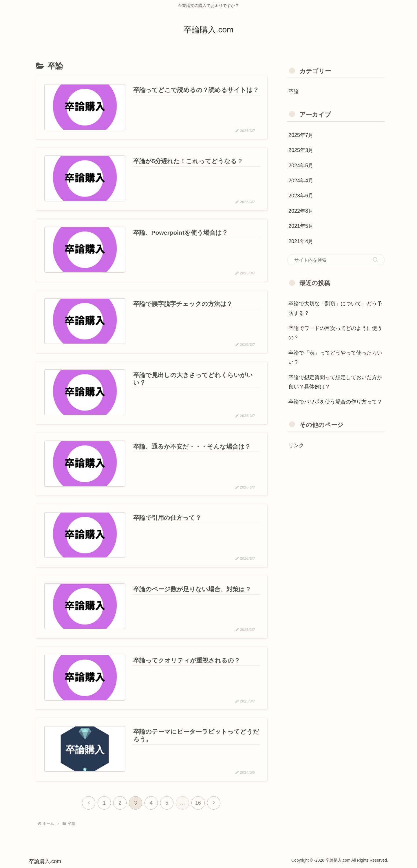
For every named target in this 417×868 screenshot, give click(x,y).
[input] (336, 260)
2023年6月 (301, 196)
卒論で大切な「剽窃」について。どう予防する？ (335, 308)
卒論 (294, 91)
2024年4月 (301, 181)
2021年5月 (301, 226)
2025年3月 (301, 150)
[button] (375, 260)
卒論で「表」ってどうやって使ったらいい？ (335, 357)
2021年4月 (301, 241)
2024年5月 (301, 166)
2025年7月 (301, 135)
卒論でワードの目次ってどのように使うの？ (335, 333)
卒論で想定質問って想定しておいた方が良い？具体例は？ (335, 382)
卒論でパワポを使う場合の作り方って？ (335, 402)
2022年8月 (301, 211)
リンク (296, 445)
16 (198, 803)
